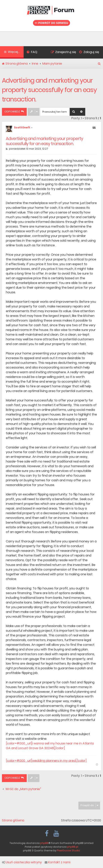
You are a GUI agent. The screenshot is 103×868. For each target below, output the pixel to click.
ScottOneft (22, 128)
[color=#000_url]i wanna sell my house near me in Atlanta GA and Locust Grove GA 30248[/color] (50, 746)
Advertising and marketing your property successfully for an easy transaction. (49, 90)
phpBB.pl (73, 847)
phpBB (44, 843)
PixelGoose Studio (68, 850)
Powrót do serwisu (51, 23)
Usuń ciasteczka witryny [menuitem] (22, 862)
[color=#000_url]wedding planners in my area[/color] (46, 761)
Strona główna (13, 820)
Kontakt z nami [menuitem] (58, 862)
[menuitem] (32, 52)
